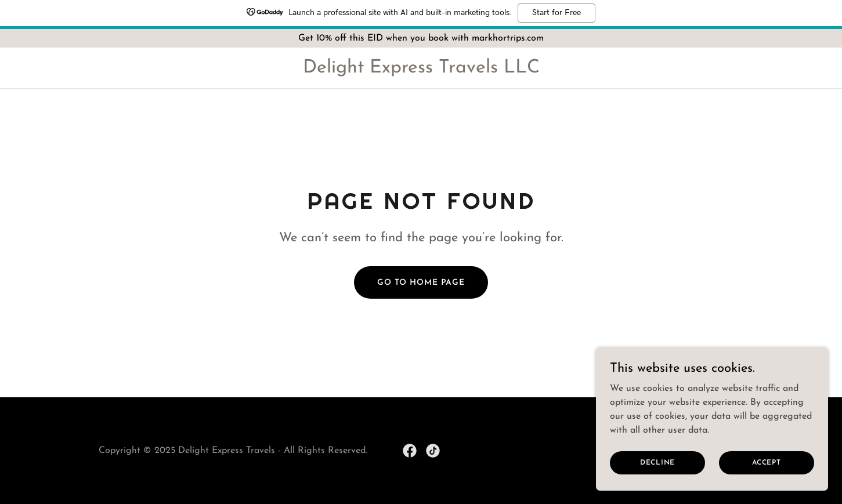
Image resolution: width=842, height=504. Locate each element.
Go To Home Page (421, 283)
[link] (421, 70)
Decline (657, 478)
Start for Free (556, 13)
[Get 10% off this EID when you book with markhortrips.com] (421, 38)
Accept (767, 478)
